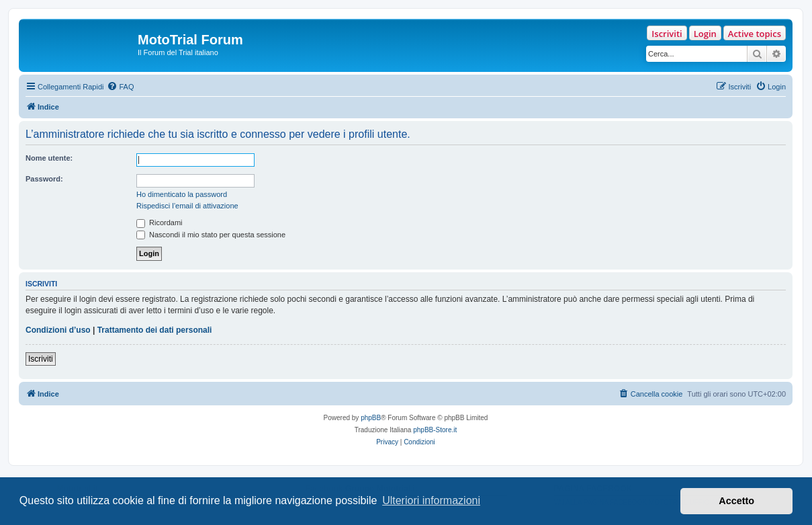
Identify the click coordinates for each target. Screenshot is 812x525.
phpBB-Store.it (435, 430)
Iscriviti (667, 34)
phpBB (371, 418)
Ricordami (160, 223)
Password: (44, 179)
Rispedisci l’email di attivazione (187, 206)
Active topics (755, 34)
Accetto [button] (736, 501)
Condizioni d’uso (58, 330)
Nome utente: (49, 158)
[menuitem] (120, 87)
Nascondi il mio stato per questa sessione (211, 235)
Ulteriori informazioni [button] (431, 500)
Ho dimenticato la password (182, 194)
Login (705, 34)
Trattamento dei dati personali (155, 330)
